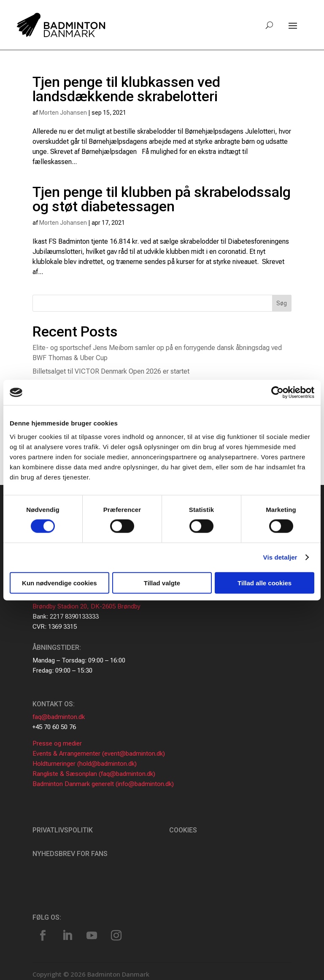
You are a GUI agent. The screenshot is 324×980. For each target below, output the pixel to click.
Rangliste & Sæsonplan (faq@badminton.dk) (94, 774)
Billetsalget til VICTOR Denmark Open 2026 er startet (111, 371)
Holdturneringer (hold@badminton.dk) (85, 764)
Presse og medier (57, 743)
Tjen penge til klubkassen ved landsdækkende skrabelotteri (126, 89)
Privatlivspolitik (63, 830)
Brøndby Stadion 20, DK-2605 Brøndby (86, 606)
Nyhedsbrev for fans (70, 854)
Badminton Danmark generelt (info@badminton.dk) (103, 784)
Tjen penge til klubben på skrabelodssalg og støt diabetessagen (162, 199)
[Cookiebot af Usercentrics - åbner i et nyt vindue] (277, 393)
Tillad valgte (162, 583)
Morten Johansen (63, 113)
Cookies (183, 830)
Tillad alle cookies (265, 583)
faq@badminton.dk (59, 717)
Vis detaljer (280, 557)
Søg (282, 303)
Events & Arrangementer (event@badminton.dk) (99, 754)
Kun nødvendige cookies (59, 583)
